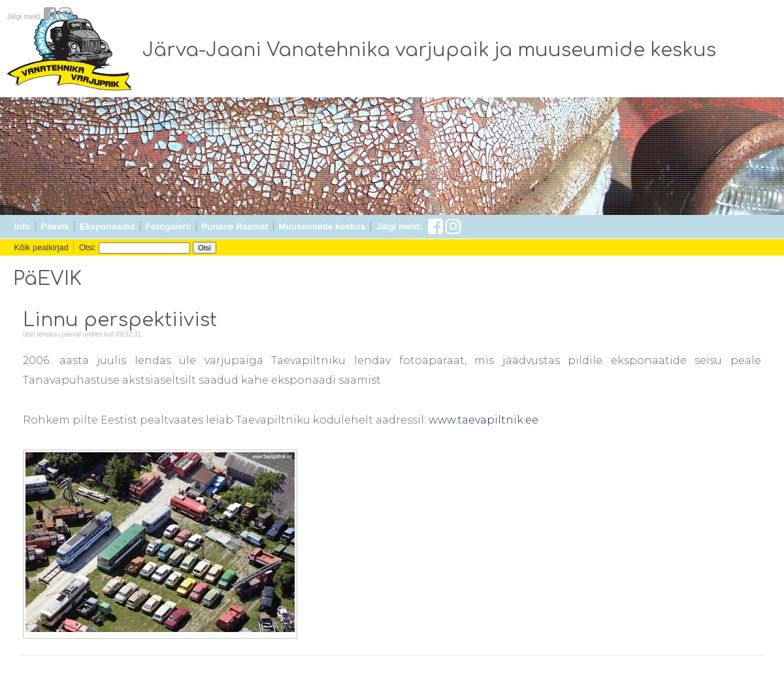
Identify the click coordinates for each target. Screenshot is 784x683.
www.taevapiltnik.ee (483, 420)
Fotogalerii (168, 226)
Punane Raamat (235, 226)
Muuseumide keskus (322, 226)
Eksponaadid (107, 226)
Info (23, 226)
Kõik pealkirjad (41, 247)
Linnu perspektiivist (120, 320)
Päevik (55, 226)
